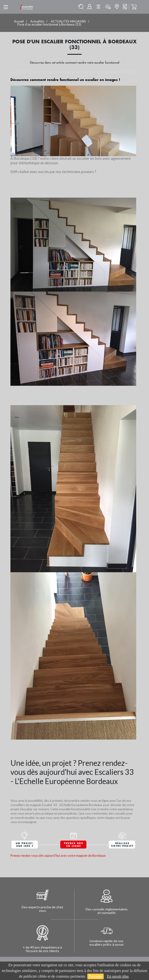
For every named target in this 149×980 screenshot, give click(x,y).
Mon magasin (117, 7)
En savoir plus (118, 976)
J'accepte (95, 976)
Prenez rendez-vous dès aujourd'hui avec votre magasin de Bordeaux (58, 856)
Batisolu (98, 7)
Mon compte (90, 7)
